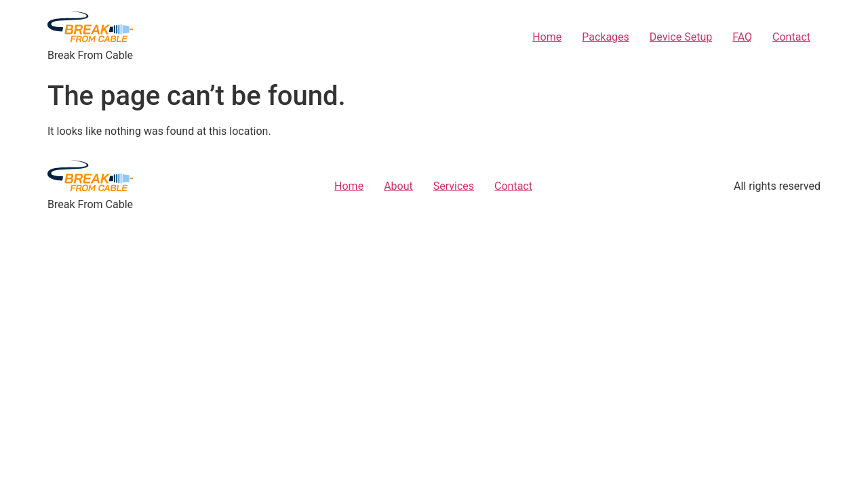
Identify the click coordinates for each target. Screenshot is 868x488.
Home (547, 37)
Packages (606, 37)
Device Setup (681, 37)
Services (454, 186)
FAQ (742, 37)
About (398, 186)
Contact (791, 37)
